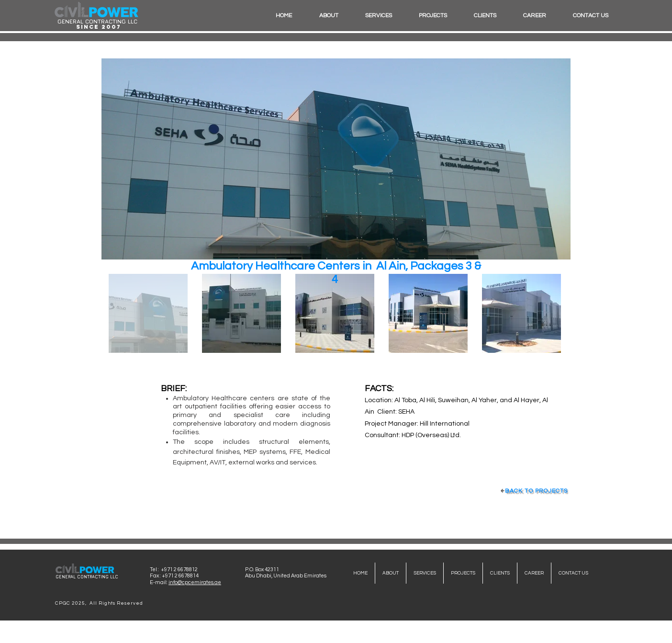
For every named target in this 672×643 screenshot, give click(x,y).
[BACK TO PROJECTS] (534, 491)
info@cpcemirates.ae (195, 582)
